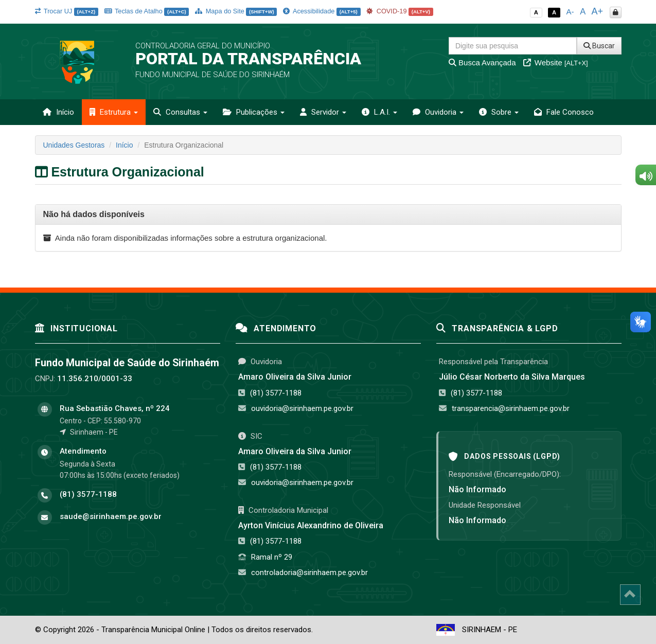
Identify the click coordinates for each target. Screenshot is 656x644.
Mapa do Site (236, 11)
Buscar (599, 46)
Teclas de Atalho (147, 11)
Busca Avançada (482, 62)
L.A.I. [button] (379, 112)
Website (556, 62)
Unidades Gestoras (74, 145)
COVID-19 (400, 11)
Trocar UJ (67, 11)
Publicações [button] (254, 112)
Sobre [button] (499, 112)
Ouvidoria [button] (438, 112)
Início (58, 112)
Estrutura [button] (114, 112)
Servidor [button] (323, 112)
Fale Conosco (564, 112)
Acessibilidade (322, 11)
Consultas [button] (180, 112)
